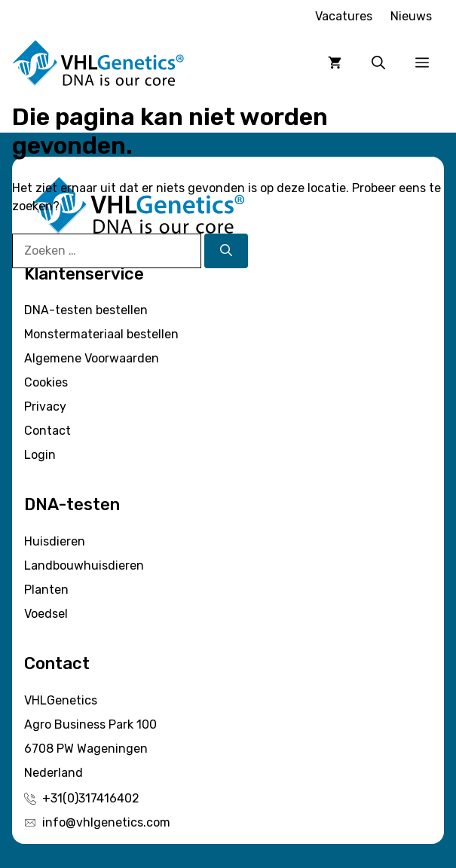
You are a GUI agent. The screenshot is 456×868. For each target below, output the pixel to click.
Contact (47, 431)
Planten (46, 590)
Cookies (46, 382)
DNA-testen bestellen (86, 310)
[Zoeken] (226, 251)
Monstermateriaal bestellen (101, 334)
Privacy (45, 406)
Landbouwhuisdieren (84, 565)
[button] (378, 63)
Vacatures (344, 16)
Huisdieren (55, 541)
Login (40, 455)
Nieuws (411, 16)
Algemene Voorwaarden (92, 358)
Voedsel (46, 614)
